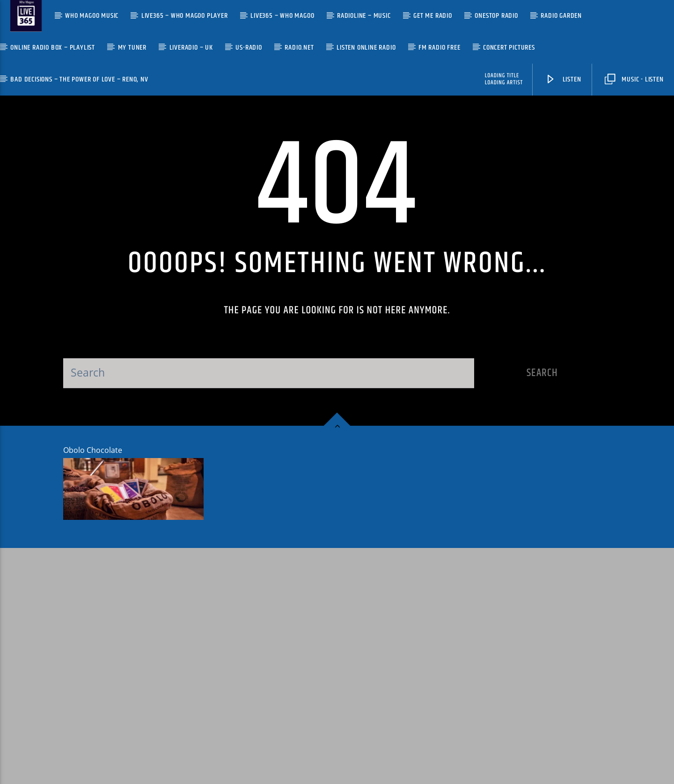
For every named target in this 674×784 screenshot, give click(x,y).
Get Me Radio (433, 16)
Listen (563, 79)
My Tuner (132, 48)
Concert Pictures (509, 48)
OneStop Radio (496, 16)
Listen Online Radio (366, 48)
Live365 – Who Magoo (282, 16)
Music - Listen (634, 79)
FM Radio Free (439, 48)
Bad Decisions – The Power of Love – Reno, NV (79, 79)
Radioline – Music (364, 16)
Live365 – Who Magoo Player (185, 16)
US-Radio (249, 48)
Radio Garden (561, 16)
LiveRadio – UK (191, 48)
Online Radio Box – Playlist (53, 48)
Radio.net (299, 48)
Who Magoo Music (92, 16)
